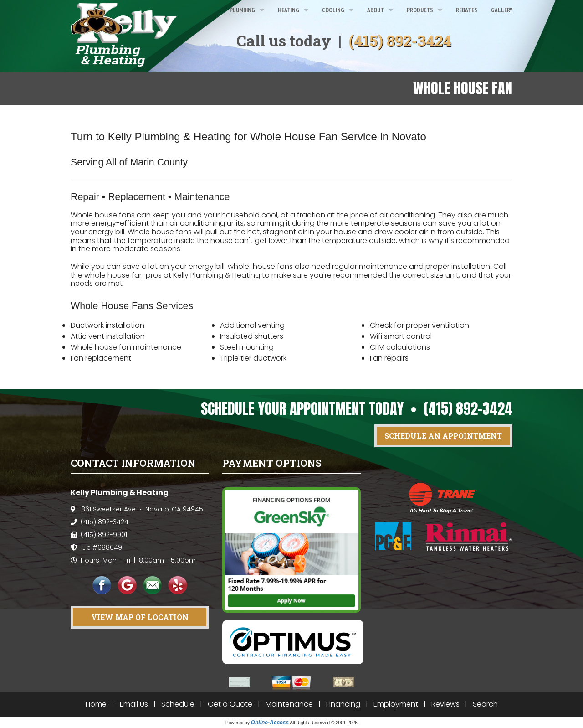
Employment (396, 704)
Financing (343, 704)
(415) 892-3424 (400, 41)
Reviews (445, 704)
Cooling (333, 10)
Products (420, 10)
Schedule (178, 704)
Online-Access (270, 723)
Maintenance (289, 704)
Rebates (467, 10)
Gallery (502, 10)
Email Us (134, 704)
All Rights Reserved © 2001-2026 (324, 723)
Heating (289, 10)
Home (96, 704)
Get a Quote (230, 704)
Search (485, 704)
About (376, 10)
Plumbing (242, 10)
